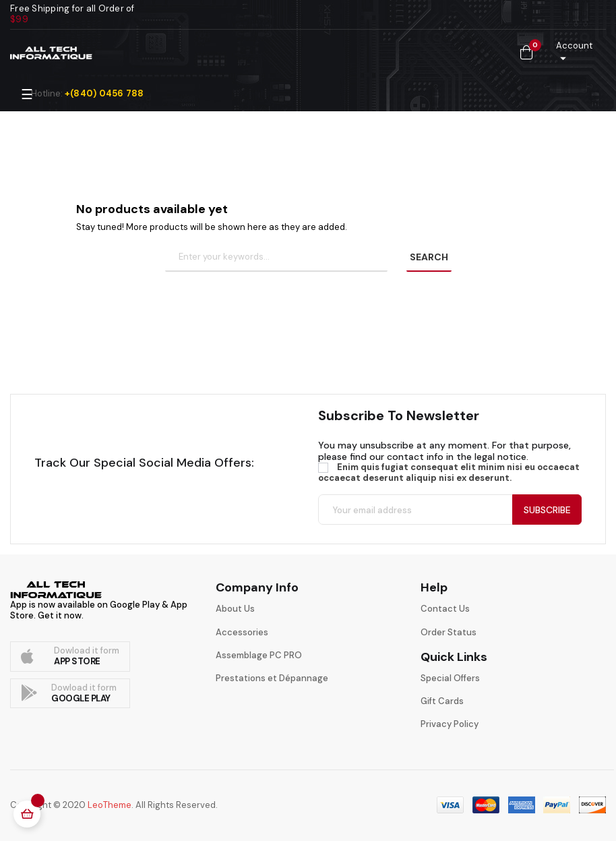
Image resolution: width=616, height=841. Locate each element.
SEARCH (429, 257)
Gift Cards (442, 701)
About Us (235, 609)
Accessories (242, 632)
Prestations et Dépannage (272, 678)
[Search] (276, 258)
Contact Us (445, 609)
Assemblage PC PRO (259, 655)
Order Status (449, 632)
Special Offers (450, 678)
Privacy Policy (450, 724)
